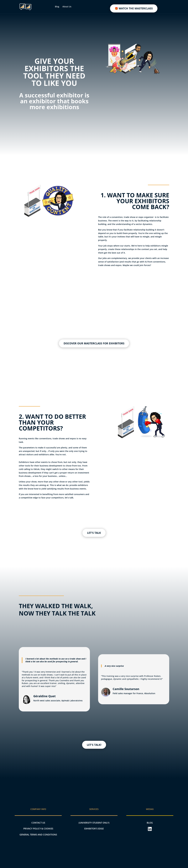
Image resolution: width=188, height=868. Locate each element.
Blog (57, 7)
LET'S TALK (94, 533)
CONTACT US (38, 823)
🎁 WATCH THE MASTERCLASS (134, 8)
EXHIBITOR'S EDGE (94, 829)
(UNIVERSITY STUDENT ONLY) (94, 823)
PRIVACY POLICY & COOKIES (38, 829)
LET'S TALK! (94, 745)
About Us (67, 7)
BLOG (150, 823)
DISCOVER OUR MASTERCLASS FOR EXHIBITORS (94, 343)
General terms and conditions (38, 835)
